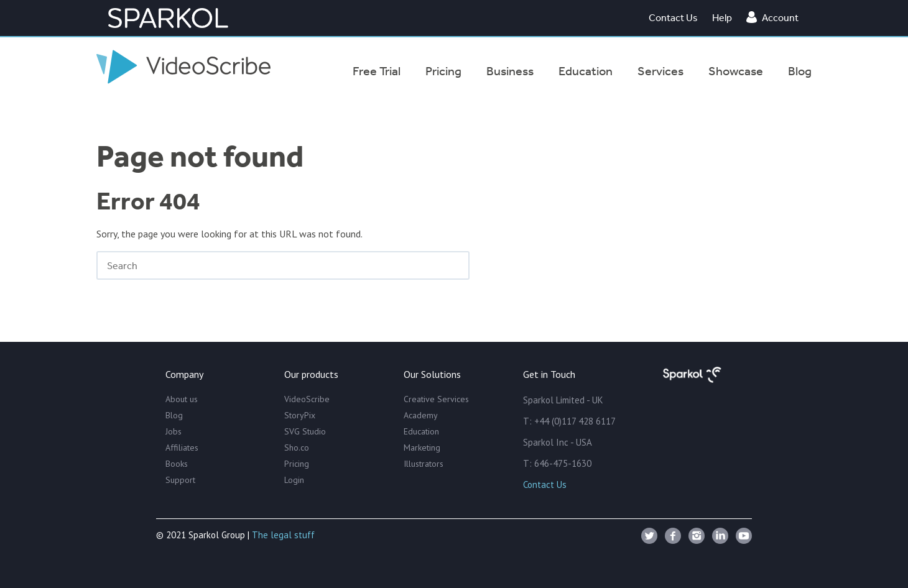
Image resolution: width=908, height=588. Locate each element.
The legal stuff (283, 535)
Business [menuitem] (510, 71)
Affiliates (182, 448)
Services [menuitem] (660, 71)
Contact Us (673, 17)
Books (177, 464)
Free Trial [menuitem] (377, 71)
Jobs (174, 431)
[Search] (283, 265)
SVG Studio (305, 431)
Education (421, 431)
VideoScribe (307, 399)
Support (180, 480)
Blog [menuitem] (800, 71)
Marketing (422, 448)
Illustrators (424, 464)
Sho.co (297, 448)
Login (294, 480)
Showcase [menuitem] (736, 71)
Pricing (297, 464)
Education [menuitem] (586, 71)
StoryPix (300, 415)
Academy (421, 415)
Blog (174, 415)
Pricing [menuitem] (443, 71)
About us (182, 399)
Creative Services (436, 399)
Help (722, 17)
